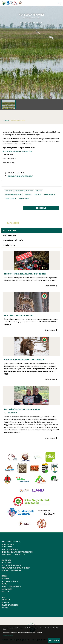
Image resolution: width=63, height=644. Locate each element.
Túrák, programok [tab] (10, 235)
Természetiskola (24, 199)
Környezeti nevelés (49, 195)
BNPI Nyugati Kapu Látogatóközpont (20, 176)
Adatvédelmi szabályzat (8, 636)
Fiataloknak (28, 195)
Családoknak (9, 191)
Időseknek (39, 191)
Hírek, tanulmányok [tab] (10, 231)
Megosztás (41, 208)
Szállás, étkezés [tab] (9, 245)
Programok (6, 120)
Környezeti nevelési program (13, 195)
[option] (31, 58)
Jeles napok (38, 195)
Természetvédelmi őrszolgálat (24, 191)
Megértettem (54, 640)
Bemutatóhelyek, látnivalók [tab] (13, 240)
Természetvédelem (11, 199)
